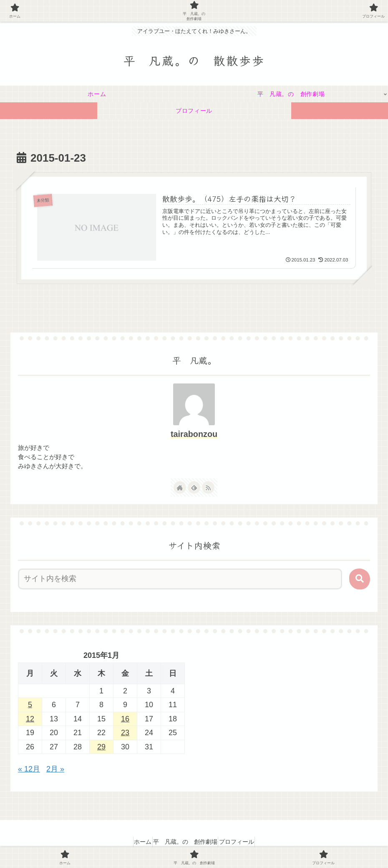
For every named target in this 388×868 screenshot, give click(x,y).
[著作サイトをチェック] (180, 487)
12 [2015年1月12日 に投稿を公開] (30, 719)
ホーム (136, 842)
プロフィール (244, 842)
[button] (360, 579)
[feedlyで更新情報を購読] (194, 487)
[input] (180, 579)
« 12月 (29, 769)
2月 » (55, 769)
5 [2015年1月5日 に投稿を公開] (30, 705)
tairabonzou (194, 434)
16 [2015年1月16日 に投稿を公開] (125, 719)
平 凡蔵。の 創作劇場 (185, 842)
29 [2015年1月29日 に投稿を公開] (101, 747)
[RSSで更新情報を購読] (208, 487)
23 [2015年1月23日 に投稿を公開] (125, 733)
